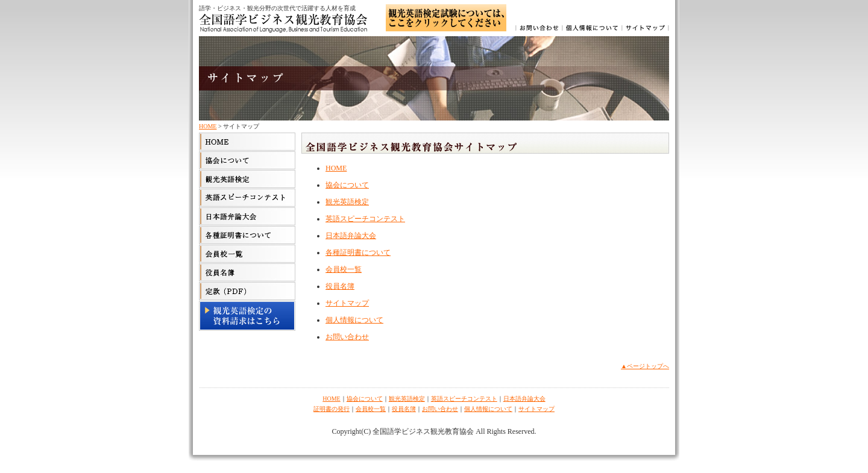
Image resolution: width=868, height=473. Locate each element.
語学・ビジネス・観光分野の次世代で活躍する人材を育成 (277, 8)
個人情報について (593, 30)
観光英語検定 (247, 179)
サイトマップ (646, 30)
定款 (247, 291)
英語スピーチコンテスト (247, 198)
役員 (247, 272)
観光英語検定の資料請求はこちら (247, 316)
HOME (208, 126)
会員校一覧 (247, 254)
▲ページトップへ (645, 366)
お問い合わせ (539, 30)
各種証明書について (247, 235)
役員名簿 (340, 286)
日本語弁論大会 (247, 216)
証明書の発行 (332, 409)
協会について (247, 160)
